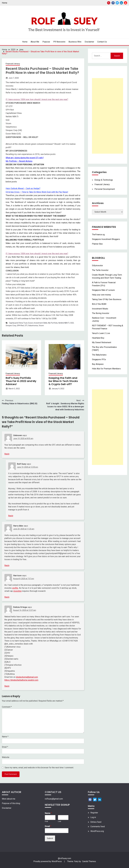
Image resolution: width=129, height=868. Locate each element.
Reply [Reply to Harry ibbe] (7, 565)
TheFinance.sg (98, 235)
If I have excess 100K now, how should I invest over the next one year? (37, 99)
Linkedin (121, 3)
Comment (7, 707)
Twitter (117, 3)
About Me (35, 42)
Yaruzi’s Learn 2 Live (101, 333)
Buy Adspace (98, 364)
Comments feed (98, 827)
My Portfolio (53, 323)
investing (17, 591)
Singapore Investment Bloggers (106, 239)
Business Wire (75, 42)
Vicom (41, 326)
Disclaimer (89, 42)
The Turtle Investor (100, 270)
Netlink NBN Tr (64, 323)
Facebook (113, 3)
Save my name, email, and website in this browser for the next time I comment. (39, 768)
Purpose (46, 42)
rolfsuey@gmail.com (54, 799)
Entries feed (96, 822)
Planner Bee (97, 244)
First (46, 821)
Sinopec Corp (11, 326)
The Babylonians (99, 355)
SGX (72, 323)
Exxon (31, 323)
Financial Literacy (13, 64)
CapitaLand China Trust (18, 323)
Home (5, 3)
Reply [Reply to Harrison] (7, 597)
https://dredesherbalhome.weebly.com (21, 680)
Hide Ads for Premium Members (106, 369)
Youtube (126, 3)
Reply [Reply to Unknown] (7, 454)
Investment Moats (100, 309)
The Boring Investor (101, 313)
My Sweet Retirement (102, 342)
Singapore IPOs (99, 359)
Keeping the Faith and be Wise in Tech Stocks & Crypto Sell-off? (63, 381)
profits (15, 588)
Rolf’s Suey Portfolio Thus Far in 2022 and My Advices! (21, 381)
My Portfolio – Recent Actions (19, 161)
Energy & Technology (104, 180)
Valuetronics (33, 326)
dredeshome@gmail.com (27, 677)
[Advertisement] (108, 116)
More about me (9, 799)
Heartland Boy (98, 338)
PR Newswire (59, 42)
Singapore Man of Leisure (103, 290)
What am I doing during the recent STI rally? (25, 158)
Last (60, 821)
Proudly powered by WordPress (48, 861)
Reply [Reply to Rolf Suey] (11, 516)
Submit (50, 838)
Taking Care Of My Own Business (107, 299)
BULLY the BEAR (99, 304)
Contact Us (102, 42)
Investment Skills (41, 323)
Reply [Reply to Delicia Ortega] (7, 686)
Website (6, 757)
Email (5, 747)
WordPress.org (97, 831)
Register (94, 813)
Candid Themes (89, 861)
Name (5, 737)
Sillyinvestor (97, 266)
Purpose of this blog (11, 803)
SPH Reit (20, 326)
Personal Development (105, 189)
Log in (93, 817)
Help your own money (101, 295)
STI (26, 326)
